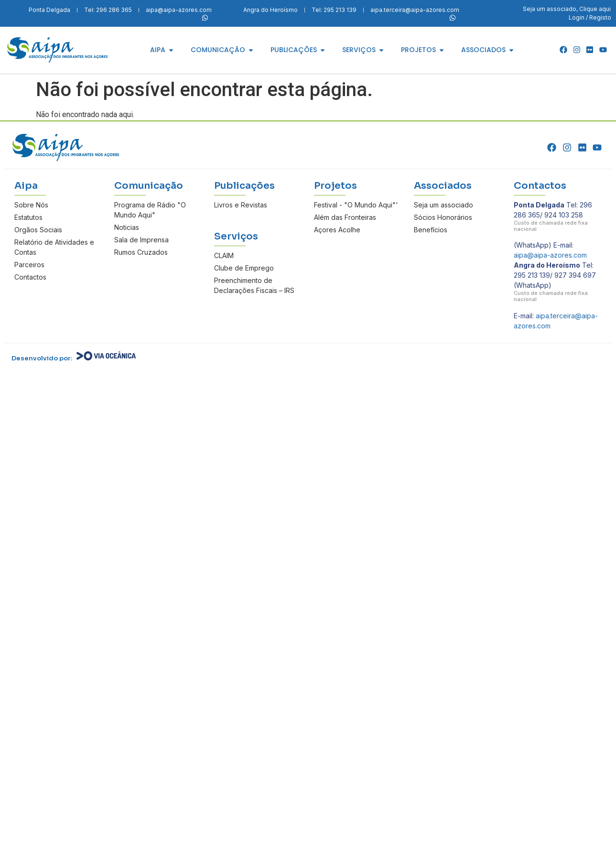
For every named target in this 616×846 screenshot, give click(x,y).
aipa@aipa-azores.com (550, 255)
